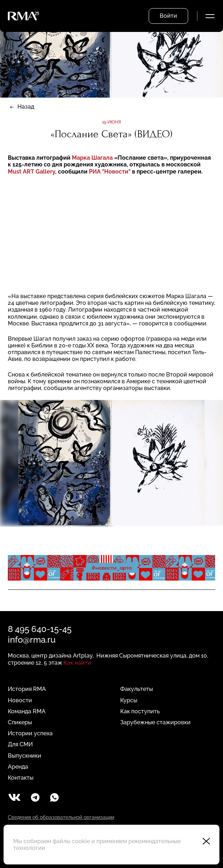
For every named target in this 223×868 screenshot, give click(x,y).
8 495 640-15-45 (40, 629)
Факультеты (137, 689)
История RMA (27, 689)
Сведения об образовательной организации (61, 817)
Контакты (21, 778)
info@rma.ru (32, 640)
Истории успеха (30, 733)
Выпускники (25, 756)
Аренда (18, 767)
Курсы (129, 700)
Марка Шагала (93, 158)
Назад (26, 107)
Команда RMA (27, 711)
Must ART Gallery (31, 172)
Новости (20, 700)
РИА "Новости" (110, 172)
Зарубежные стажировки (155, 722)
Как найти (77, 663)
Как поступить (140, 711)
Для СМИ (20, 744)
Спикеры (20, 722)
